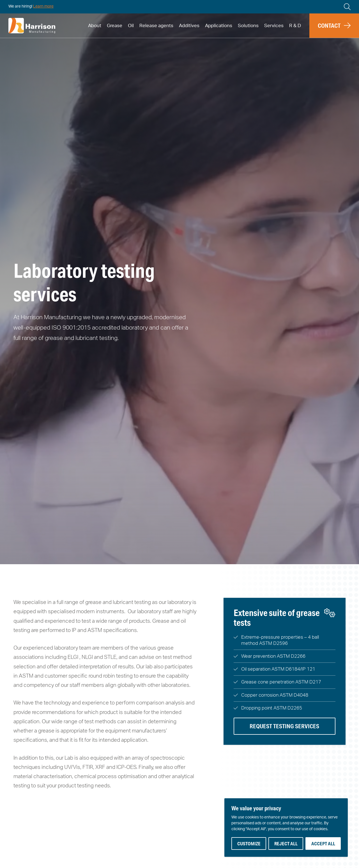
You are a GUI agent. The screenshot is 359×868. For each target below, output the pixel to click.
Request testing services (284, 726)
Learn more (43, 6)
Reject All (286, 844)
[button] (334, 26)
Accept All (323, 844)
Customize (249, 844)
